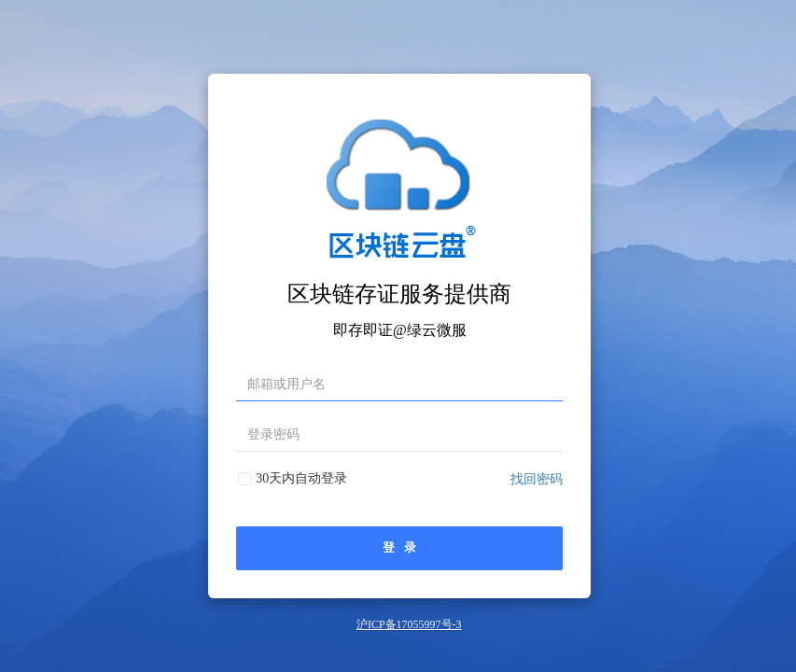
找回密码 (537, 479)
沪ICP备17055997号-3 (409, 624)
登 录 (399, 548)
